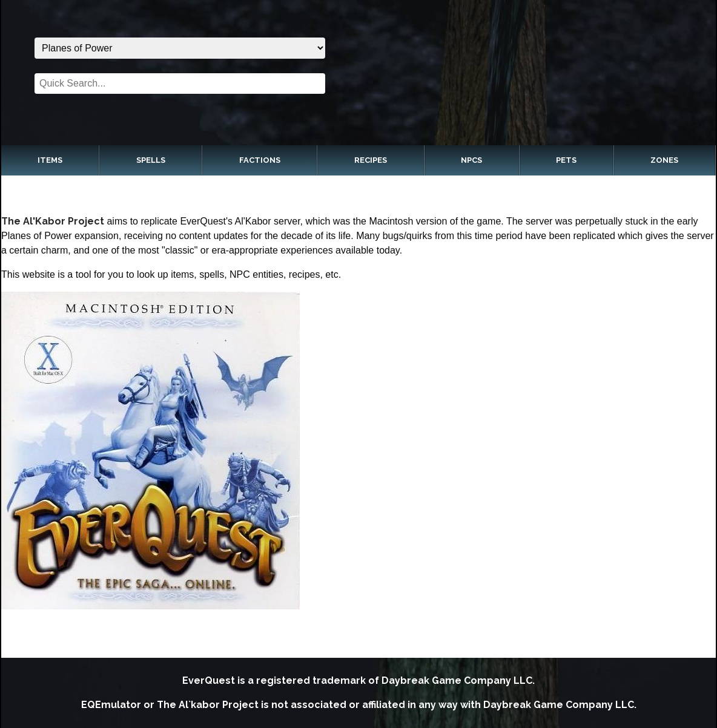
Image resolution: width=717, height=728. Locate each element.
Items (50, 160)
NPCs (471, 160)
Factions (260, 160)
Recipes (371, 160)
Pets (566, 160)
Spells (151, 160)
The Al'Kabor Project (53, 221)
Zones (664, 160)
